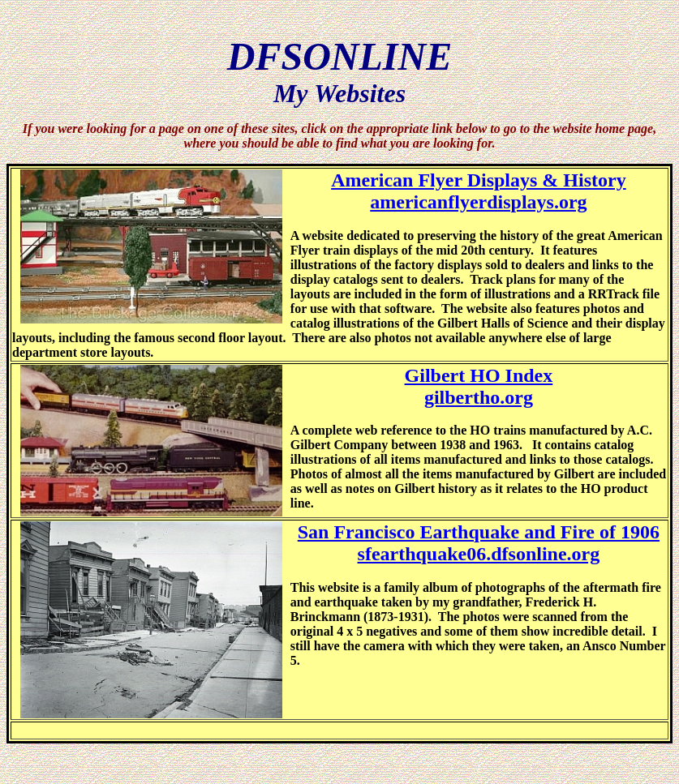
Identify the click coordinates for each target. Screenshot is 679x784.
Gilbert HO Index (479, 375)
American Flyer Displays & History (479, 180)
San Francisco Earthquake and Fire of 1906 (479, 532)
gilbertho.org (479, 397)
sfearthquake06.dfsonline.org (479, 554)
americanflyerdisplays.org (478, 202)
